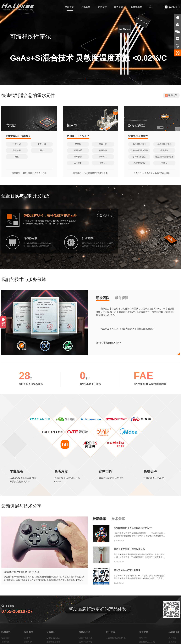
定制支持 (102, 7)
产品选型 (86, 7)
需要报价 (171, 7)
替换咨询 (106, 237)
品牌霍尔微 (136, 7)
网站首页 (69, 7)
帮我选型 (171, 115)
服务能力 (119, 7)
